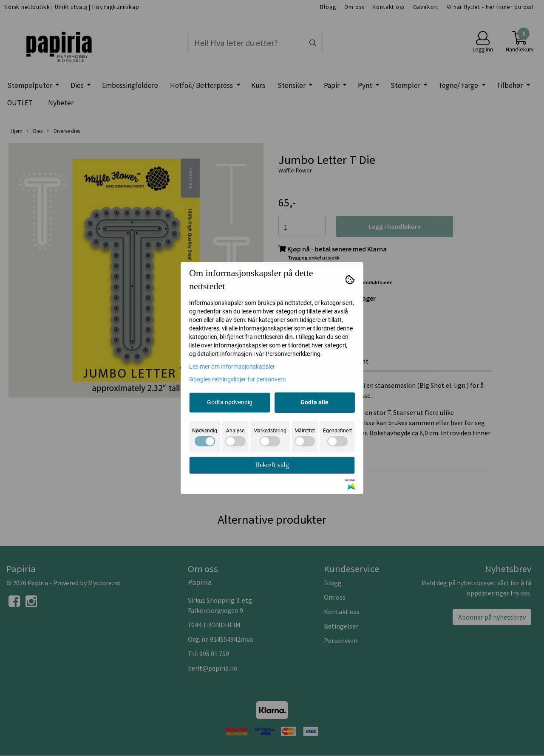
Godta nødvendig (230, 402)
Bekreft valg (272, 465)
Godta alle (314, 402)
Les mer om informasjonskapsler (232, 367)
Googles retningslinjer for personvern (238, 379)
